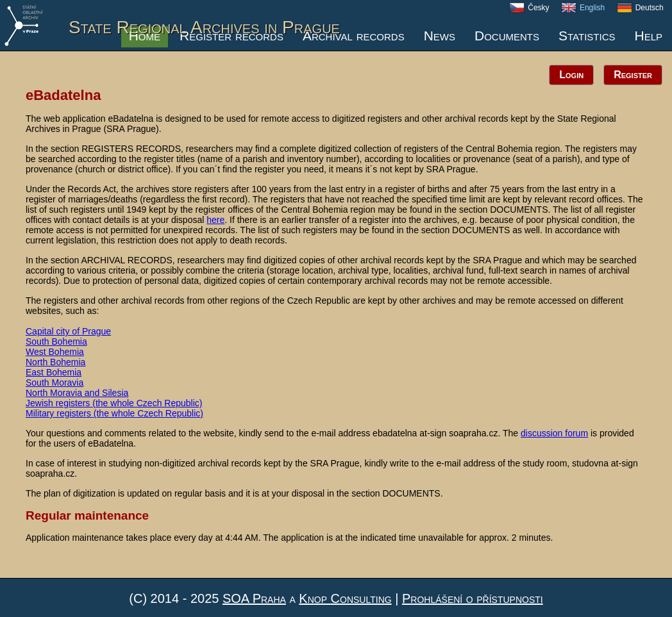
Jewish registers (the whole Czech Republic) (114, 403)
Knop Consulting (345, 598)
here (215, 220)
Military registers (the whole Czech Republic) (114, 413)
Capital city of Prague (68, 331)
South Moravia (55, 383)
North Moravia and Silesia (77, 393)
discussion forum (554, 433)
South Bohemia (56, 341)
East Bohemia (54, 372)
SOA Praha (254, 598)
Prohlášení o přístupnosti (473, 598)
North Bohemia (55, 362)
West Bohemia (55, 352)
